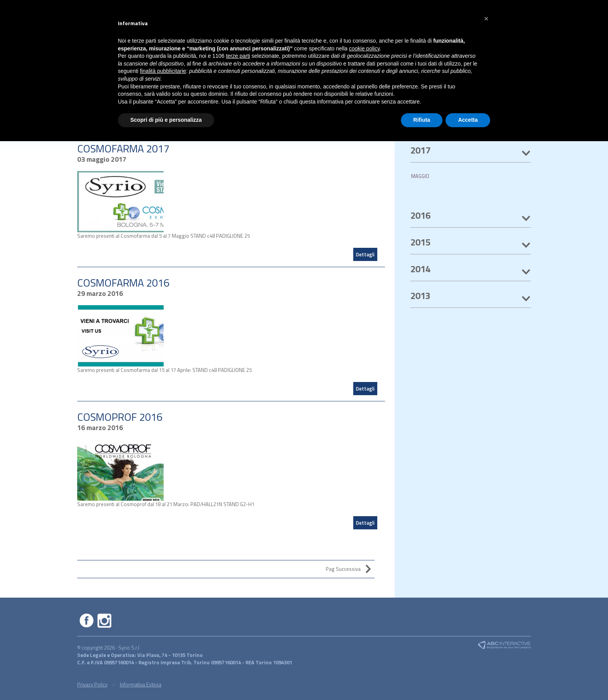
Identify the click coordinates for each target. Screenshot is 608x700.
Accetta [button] (468, 120)
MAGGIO (420, 176)
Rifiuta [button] (422, 120)
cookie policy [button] (364, 48)
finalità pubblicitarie (163, 71)
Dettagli (365, 254)
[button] (486, 19)
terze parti (238, 56)
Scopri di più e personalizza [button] (166, 120)
